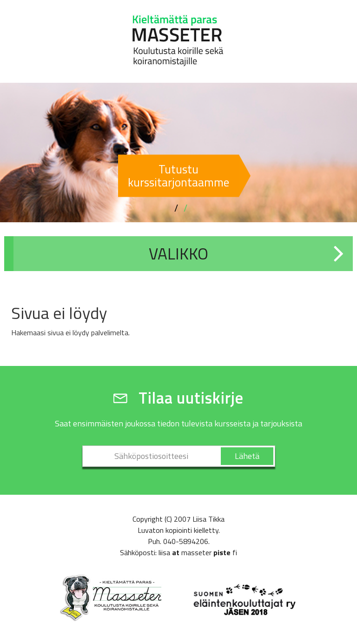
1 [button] (176, 208)
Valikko (178, 253)
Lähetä (247, 456)
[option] (178, 153)
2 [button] (185, 208)
